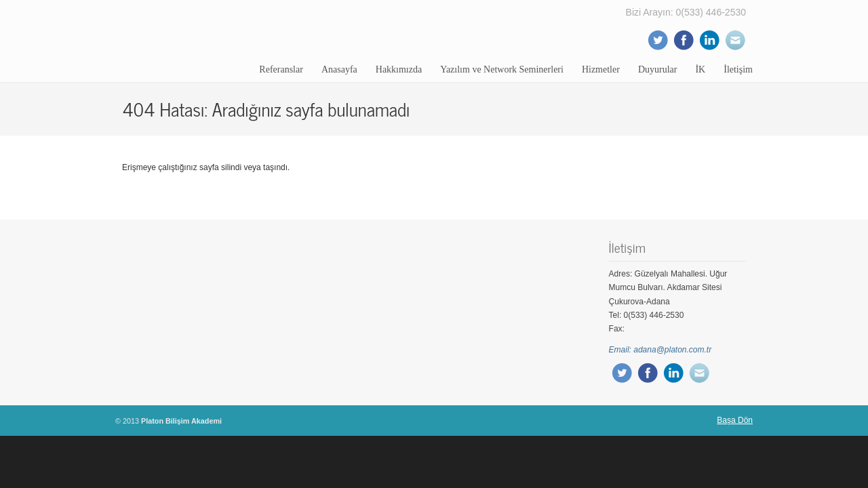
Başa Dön (735, 420)
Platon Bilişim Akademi (186, 41)
